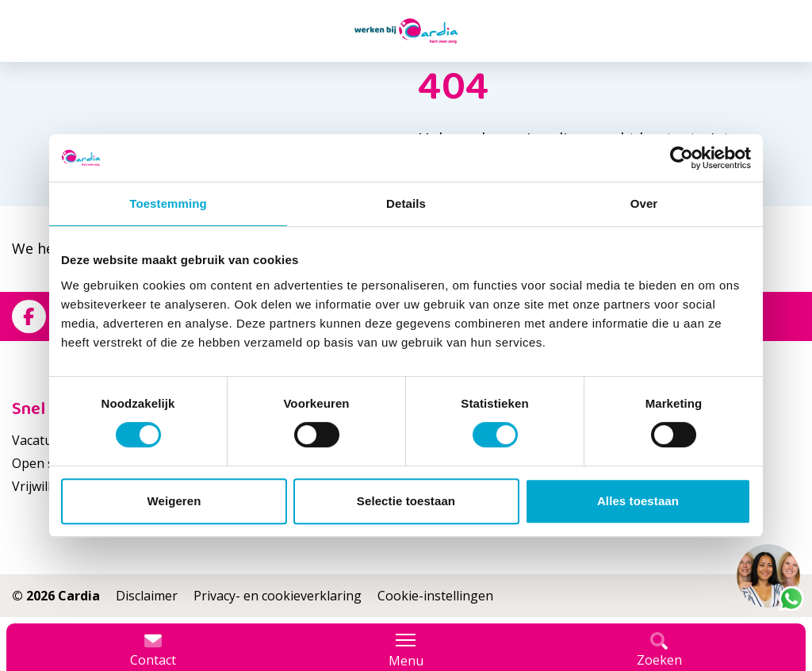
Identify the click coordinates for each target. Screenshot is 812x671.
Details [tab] (406, 203)
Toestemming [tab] (168, 203)
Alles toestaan (638, 501)
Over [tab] (644, 203)
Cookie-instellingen (435, 596)
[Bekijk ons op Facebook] (29, 317)
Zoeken (659, 650)
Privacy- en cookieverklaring (278, 596)
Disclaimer (147, 596)
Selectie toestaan (406, 501)
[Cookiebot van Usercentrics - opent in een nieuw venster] (682, 158)
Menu (406, 650)
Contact (153, 650)
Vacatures (42, 440)
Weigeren (174, 501)
